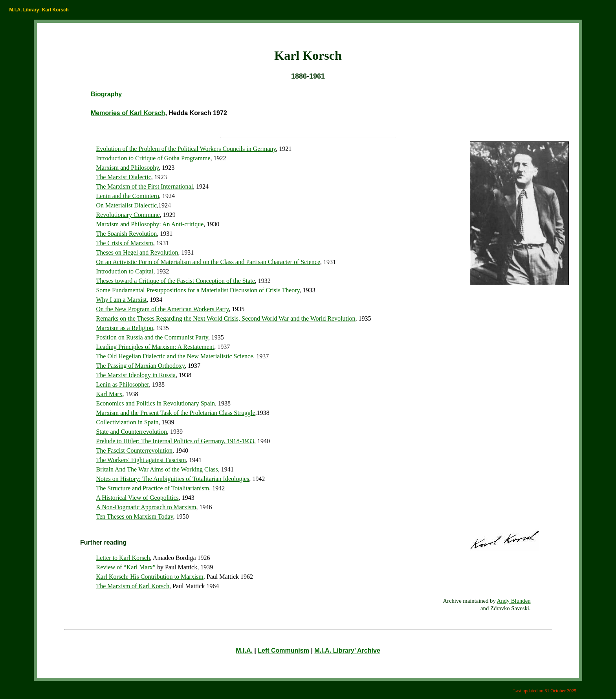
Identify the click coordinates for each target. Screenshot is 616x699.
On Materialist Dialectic (126, 205)
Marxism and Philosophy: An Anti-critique (150, 224)
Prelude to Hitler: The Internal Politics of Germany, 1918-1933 (175, 441)
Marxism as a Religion (124, 328)
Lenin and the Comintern (127, 196)
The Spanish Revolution (126, 234)
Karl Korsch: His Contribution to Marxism (149, 577)
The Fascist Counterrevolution (134, 450)
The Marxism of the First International (144, 186)
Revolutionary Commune (128, 215)
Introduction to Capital (125, 271)
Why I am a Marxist (121, 300)
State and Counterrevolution (131, 432)
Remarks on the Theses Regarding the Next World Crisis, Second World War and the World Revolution (225, 318)
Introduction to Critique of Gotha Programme (153, 158)
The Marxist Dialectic (123, 177)
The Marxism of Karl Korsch (133, 586)
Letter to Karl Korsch (123, 558)
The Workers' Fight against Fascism (141, 460)
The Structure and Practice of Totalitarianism (152, 488)
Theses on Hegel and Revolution (137, 252)
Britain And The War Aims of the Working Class (157, 469)
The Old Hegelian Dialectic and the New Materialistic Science (174, 356)
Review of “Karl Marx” (126, 567)
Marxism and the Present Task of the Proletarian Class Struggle (175, 413)
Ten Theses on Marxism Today (134, 516)
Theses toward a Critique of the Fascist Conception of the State (175, 281)
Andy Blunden (514, 601)
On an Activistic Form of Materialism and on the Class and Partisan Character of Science (208, 262)
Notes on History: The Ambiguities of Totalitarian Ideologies (172, 479)
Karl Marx (109, 394)
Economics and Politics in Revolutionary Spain (155, 403)
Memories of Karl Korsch (128, 113)
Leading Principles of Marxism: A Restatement (155, 347)
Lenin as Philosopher (122, 384)
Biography (106, 94)
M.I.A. (244, 650)
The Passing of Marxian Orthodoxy (140, 366)
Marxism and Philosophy (127, 168)
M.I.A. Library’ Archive (347, 650)
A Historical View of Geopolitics (137, 498)
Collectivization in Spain (127, 422)
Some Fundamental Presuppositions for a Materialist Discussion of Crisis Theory (198, 290)
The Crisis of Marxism (124, 243)
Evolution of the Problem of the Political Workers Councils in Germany (186, 149)
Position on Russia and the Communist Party (152, 337)
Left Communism (283, 650)
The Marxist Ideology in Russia (136, 375)
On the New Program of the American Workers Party (162, 309)
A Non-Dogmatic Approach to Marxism (146, 507)
